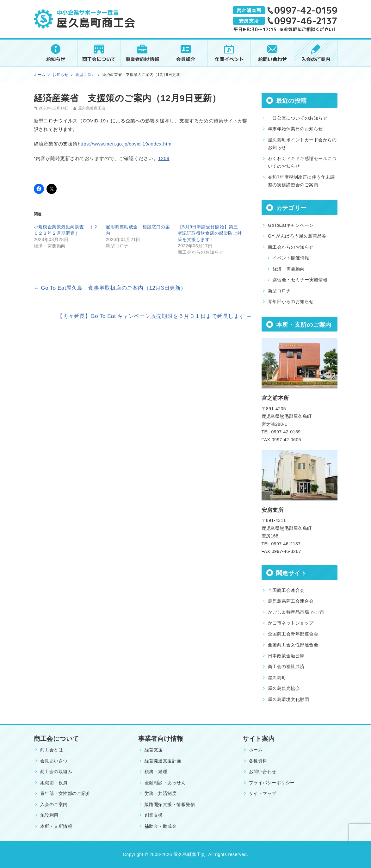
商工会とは (52, 750)
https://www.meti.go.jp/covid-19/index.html (125, 144)
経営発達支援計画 (163, 761)
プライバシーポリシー (272, 783)
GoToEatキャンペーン (291, 225)
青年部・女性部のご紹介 (65, 793)
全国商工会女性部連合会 (293, 645)
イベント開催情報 (291, 258)
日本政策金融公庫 (286, 656)
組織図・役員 (54, 783)
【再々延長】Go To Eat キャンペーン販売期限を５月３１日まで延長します (155, 316)
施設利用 (49, 815)
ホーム (256, 750)
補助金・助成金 (161, 826)
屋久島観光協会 (284, 688)
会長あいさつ (54, 761)
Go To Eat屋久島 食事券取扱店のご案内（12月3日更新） (110, 288)
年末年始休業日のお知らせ (295, 129)
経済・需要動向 (289, 269)
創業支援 (154, 815)
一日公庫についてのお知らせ (298, 118)
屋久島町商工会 (92, 108)
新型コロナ (279, 291)
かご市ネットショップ (291, 623)
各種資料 (258, 761)
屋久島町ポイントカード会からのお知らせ (302, 144)
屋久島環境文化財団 (288, 699)
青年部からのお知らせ (291, 301)
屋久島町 (277, 678)
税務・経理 (156, 772)
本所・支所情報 (56, 826)
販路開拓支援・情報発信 (170, 804)
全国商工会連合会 (286, 590)
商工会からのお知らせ (291, 247)
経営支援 (154, 750)
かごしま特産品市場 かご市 (296, 612)
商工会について (56, 739)
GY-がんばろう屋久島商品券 (297, 236)
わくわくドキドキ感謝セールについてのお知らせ (302, 162)
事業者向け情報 (161, 739)
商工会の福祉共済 (286, 666)
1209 (164, 158)
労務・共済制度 (161, 793)
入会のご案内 (54, 804)
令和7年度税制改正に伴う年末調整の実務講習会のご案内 (301, 181)
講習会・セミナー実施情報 (300, 280)
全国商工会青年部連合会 (293, 634)
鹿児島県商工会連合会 (291, 601)
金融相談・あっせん (165, 783)
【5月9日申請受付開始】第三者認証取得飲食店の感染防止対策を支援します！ (210, 233)
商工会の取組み (56, 772)
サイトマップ (263, 793)
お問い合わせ (263, 772)
